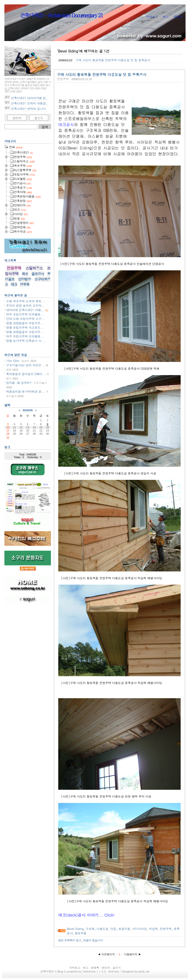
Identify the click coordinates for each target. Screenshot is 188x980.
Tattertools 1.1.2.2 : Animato (101, 971)
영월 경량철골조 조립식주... (25, 323)
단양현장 (24, 279)
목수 (25, 274)
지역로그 (152, 16)
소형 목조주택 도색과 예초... (25, 301)
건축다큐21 (47, 971)
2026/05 (28, 410)
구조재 (90, 929)
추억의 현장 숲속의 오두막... (25, 305)
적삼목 (153, 929)
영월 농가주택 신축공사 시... (25, 341)
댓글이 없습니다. (93, 940)
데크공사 (66, 124)
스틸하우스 (34, 268)
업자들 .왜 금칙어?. (19, 383)
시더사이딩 (140, 929)
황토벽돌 (81, 933)
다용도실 (102, 929)
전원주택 (63, 79)
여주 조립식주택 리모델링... (25, 314)
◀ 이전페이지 (107, 954)
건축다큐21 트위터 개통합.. (29, 103)
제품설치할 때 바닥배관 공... (25, 391)
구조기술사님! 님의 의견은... (25, 365)
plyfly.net (144, 971)
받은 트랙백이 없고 (70, 940)
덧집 (113, 929)
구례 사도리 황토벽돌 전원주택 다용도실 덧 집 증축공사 (113, 60)
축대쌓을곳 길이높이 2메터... (26, 374)
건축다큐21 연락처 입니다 (28, 109)
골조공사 (38, 274)
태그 (166, 16)
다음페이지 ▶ (133, 954)
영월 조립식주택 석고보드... (25, 327)
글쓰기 (39, 118)
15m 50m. (13, 361)
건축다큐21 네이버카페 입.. (29, 98)
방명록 (178, 16)
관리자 (17, 118)
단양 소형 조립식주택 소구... (25, 319)
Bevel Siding (75, 929)
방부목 (25, 284)
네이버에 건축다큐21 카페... (25, 310)
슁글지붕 (124, 929)
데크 (14, 284)
